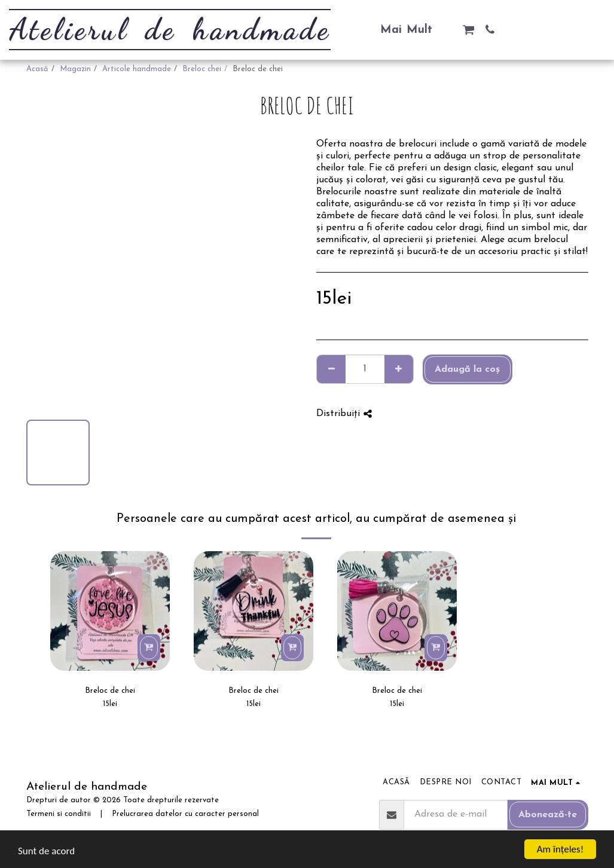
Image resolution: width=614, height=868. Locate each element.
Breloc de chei (110, 691)
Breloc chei (202, 69)
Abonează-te (548, 815)
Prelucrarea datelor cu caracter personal (185, 814)
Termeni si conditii (59, 814)
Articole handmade (137, 69)
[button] (468, 30)
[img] (110, 611)
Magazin (75, 69)
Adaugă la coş (467, 369)
